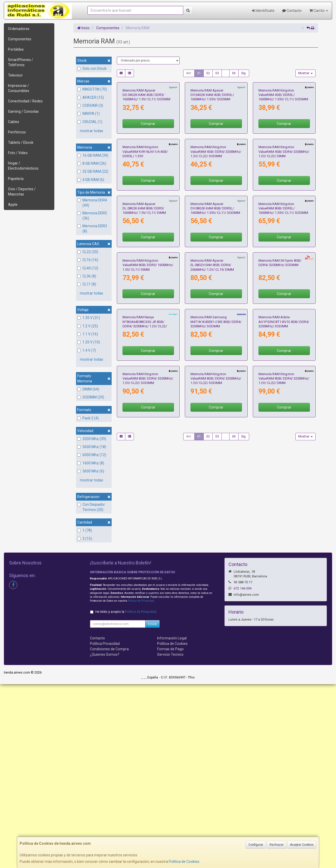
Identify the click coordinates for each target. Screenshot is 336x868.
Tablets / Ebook (21, 142)
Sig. (244, 73)
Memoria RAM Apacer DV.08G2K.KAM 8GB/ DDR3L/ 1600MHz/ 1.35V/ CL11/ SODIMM (215, 353)
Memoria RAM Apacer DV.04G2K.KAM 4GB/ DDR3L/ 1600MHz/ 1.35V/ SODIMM (212, 143)
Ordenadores (19, 29)
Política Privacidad (105, 827)
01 (199, 73)
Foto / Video (18, 153)
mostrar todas (91, 131)
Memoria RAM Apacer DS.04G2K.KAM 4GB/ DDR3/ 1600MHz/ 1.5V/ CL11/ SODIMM (146, 143)
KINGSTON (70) (92, 89)
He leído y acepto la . (126, 795)
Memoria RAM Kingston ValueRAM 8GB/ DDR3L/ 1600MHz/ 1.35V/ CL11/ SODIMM (283, 353)
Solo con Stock (92, 69)
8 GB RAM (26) (92, 163)
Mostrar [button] (306, 73)
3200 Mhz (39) (92, 439)
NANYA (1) (89, 114)
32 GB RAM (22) (93, 171)
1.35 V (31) (89, 318)
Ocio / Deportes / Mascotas (22, 192)
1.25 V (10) (89, 342)
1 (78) (85, 530)
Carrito (319, 11)
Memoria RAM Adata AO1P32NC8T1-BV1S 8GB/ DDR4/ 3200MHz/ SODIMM (284, 563)
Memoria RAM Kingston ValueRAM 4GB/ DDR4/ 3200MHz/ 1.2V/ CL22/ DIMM (284, 248)
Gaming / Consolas (23, 111)
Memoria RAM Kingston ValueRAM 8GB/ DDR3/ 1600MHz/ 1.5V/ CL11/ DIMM (148, 458)
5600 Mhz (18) (92, 447)
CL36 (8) (87, 276)
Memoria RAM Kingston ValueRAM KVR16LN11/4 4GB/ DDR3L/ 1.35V (145, 248)
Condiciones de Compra (109, 833)
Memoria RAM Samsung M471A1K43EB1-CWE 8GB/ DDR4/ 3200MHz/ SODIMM (216, 563)
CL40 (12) (88, 268)
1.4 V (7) (87, 350)
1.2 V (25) (88, 326)
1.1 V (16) (88, 334)
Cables (14, 122)
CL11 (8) (87, 284)
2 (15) (85, 539)
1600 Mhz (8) (91, 463)
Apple (13, 205)
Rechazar (277, 845)
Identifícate (263, 11)
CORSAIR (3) (90, 105)
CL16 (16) (88, 260)
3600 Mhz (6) (91, 471)
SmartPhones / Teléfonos (21, 62)
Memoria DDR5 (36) (92, 216)
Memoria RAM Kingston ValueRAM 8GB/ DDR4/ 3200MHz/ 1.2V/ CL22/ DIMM (284, 668)
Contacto (292, 11)
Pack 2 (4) (88, 418)
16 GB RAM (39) (93, 155)
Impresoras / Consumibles (19, 88)
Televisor (15, 75)
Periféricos (17, 132)
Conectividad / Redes (25, 101)
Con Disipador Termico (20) (91, 507)
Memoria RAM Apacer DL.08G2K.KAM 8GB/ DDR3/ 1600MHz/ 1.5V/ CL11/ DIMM (144, 353)
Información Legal (172, 822)
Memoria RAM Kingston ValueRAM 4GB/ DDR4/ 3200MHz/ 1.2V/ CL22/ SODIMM (216, 248)
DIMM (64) (88, 389)
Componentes (20, 39)
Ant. (189, 73)
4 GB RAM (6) (91, 180)
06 (234, 73)
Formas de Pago (170, 833)
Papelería (16, 179)
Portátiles (16, 49)
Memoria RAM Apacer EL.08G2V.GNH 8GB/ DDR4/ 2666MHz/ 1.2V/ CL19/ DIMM (212, 458)
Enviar (152, 808)
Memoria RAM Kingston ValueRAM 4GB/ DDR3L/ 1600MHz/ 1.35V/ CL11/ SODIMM (283, 143)
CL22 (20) (88, 252)
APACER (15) (91, 97)
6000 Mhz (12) (92, 455)
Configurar (256, 845)
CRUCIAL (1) (90, 122)
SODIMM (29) (91, 397)
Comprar (148, 172)
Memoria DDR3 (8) (92, 229)
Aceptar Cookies (302, 845)
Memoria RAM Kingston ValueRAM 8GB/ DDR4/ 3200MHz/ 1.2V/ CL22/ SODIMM (148, 668)
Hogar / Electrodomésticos (23, 166)
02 (208, 73)
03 (217, 73)
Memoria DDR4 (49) (92, 203)
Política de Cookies (184, 862)
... (226, 73)
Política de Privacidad (141, 785)
